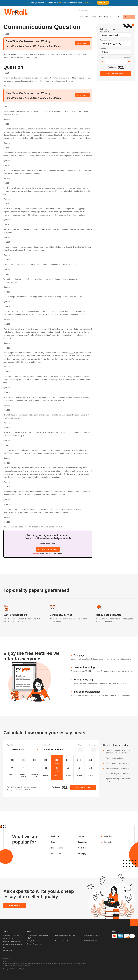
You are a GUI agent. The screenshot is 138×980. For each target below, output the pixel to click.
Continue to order (83, 787)
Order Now (103, 3)
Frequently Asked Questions (13, 944)
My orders (85, 10)
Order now (129, 17)
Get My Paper (82, 44)
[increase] (129, 61)
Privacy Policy (8, 939)
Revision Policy (8, 951)
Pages (102, 57)
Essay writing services (34, 944)
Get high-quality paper (48, 550)
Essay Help (31, 941)
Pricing (94, 17)
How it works (83, 17)
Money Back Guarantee (11, 936)
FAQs (118, 17)
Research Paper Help (63, 941)
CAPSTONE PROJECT (92, 941)
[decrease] (102, 61)
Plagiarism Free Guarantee (12, 941)
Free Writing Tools (106, 17)
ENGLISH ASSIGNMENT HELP (66, 936)
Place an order (15, 905)
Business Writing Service (92, 936)
